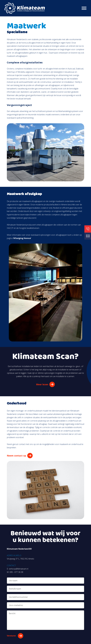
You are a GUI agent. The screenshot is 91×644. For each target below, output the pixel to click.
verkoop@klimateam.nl (19, 569)
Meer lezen (42, 384)
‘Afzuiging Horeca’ (22, 238)
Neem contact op (16, 456)
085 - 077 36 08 (16, 572)
